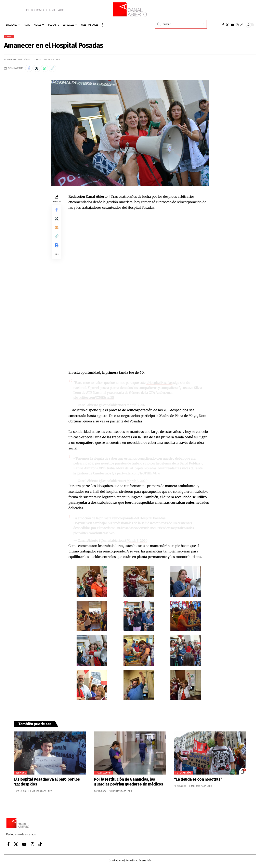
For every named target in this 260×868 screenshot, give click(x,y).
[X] (227, 25)
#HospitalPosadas (160, 384)
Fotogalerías (184, 772)
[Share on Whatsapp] (47, 69)
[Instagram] (237, 25)
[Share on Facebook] (29, 69)
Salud (10, 37)
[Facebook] (223, 25)
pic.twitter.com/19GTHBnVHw (140, 474)
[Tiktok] (242, 25)
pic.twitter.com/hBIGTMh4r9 (95, 533)
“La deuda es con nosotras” (198, 779)
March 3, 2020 (137, 406)
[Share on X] (38, 69)
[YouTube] (232, 25)
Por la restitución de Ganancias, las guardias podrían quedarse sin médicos (128, 781)
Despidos (21, 772)
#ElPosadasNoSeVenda (134, 528)
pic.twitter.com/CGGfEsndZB (95, 398)
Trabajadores (104, 772)
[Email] (56, 231)
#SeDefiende (162, 528)
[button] (103, 25)
